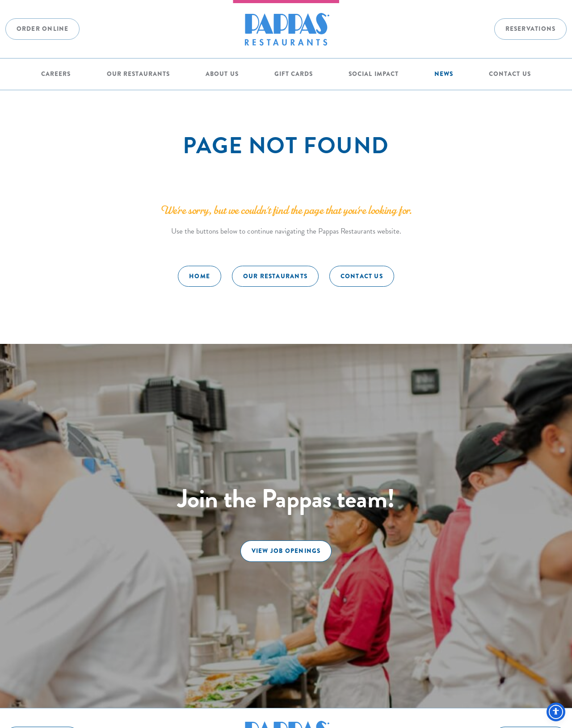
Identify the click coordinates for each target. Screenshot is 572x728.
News (444, 74)
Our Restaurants (138, 74)
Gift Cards (294, 74)
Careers (56, 74)
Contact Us (510, 74)
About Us (222, 74)
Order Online (43, 29)
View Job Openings (286, 551)
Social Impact (373, 74)
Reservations (531, 29)
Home (200, 276)
